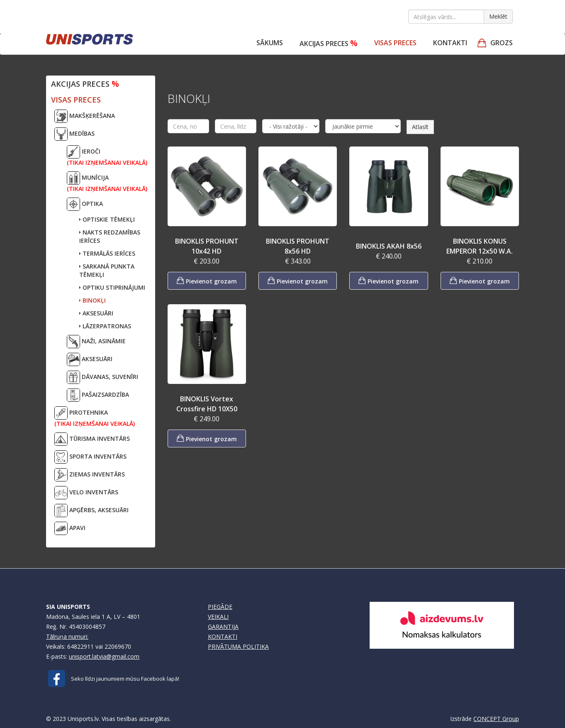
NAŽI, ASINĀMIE (96, 342)
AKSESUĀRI (96, 313)
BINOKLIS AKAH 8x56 (389, 246)
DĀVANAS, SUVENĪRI (102, 377)
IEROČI (107, 156)
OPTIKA (85, 204)
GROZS (502, 43)
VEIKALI (218, 617)
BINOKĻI (93, 300)
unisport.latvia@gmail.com (104, 656)
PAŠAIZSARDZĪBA (98, 395)
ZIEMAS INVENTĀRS (90, 475)
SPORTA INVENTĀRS (90, 457)
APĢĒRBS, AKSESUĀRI (91, 511)
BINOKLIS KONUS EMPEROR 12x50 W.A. (480, 246)
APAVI (70, 528)
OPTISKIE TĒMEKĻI (107, 219)
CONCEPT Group (496, 719)
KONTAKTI (223, 636)
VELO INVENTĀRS (86, 493)
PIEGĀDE (220, 607)
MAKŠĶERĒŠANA (85, 116)
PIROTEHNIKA (95, 417)
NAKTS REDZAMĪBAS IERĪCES (110, 236)
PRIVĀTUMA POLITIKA (238, 646)
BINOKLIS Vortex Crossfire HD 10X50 (207, 404)
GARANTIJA (223, 627)
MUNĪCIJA (107, 182)
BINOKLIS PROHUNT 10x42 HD (207, 246)
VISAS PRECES (395, 43)
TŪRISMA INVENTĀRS (92, 439)
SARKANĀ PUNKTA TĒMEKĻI (107, 270)
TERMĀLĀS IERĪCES (107, 253)
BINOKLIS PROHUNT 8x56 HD (298, 246)
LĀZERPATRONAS (105, 326)
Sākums (270, 43)
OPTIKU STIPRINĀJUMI (112, 287)
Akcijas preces (329, 43)
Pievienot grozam (207, 280)
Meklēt (498, 16)
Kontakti (450, 43)
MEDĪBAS (74, 134)
